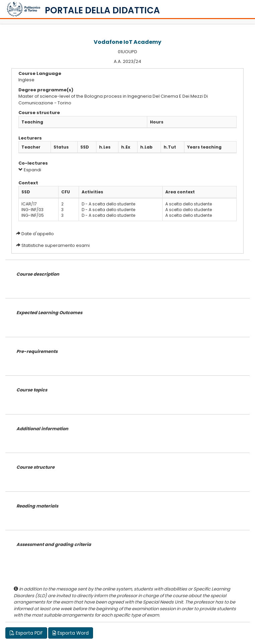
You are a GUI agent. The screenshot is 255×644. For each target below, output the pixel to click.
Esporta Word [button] (71, 633)
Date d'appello (38, 234)
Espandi (30, 170)
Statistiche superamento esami (56, 245)
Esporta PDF (26, 633)
